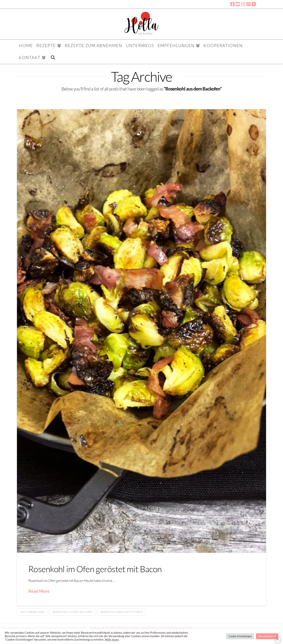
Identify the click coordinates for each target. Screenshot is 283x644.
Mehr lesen (112, 640)
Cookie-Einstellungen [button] (240, 636)
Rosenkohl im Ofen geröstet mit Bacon (95, 569)
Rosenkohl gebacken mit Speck (122, 612)
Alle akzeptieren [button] (267, 636)
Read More (39, 591)
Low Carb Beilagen (32, 612)
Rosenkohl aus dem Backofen (73, 612)
